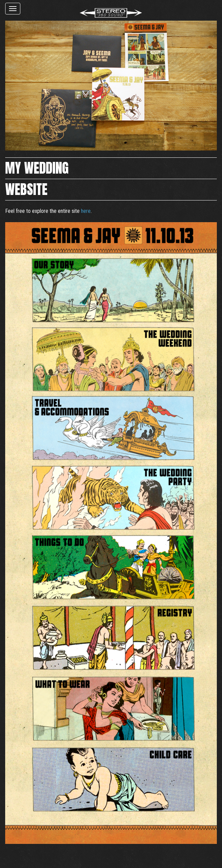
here (86, 211)
